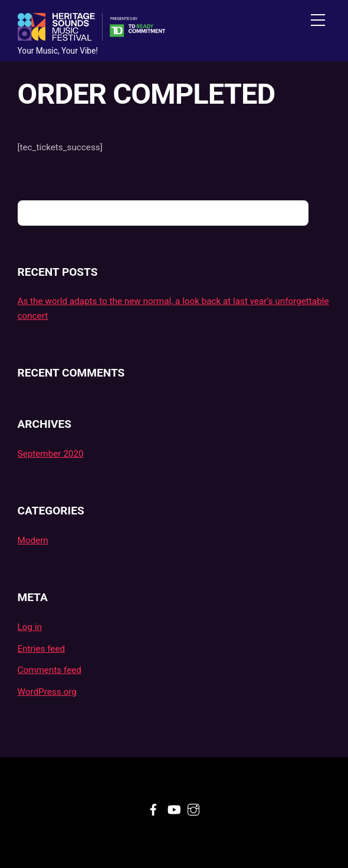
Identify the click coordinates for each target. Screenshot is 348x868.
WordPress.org (47, 692)
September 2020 (51, 454)
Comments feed (50, 670)
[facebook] (153, 808)
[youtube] (173, 808)
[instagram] (193, 808)
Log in (30, 627)
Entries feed (42, 649)
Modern (33, 540)
